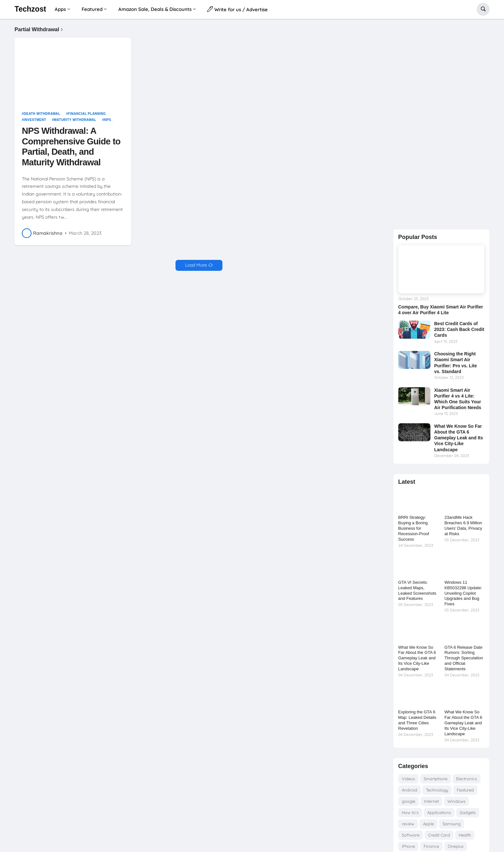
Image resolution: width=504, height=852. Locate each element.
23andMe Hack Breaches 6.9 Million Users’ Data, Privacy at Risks (463, 526)
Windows (456, 801)
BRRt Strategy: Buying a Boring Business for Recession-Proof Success (414, 528)
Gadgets (468, 812)
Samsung (452, 824)
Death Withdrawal (42, 116)
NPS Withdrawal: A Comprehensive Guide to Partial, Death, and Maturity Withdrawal (71, 149)
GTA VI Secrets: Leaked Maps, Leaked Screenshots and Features (417, 591)
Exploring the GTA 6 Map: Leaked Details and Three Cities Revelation (417, 720)
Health (465, 835)
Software (411, 835)
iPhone (408, 846)
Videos (408, 779)
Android (410, 790)
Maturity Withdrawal (75, 122)
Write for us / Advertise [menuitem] (238, 9)
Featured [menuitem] (92, 9)
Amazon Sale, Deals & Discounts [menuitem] (155, 9)
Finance (431, 846)
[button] (483, 9)
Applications (439, 812)
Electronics (467, 779)
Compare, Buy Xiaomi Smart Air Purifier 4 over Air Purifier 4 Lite (441, 310)
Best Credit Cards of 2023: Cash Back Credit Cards (459, 329)
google (409, 801)
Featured (465, 790)
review (408, 824)
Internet (431, 801)
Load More (196, 268)
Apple (428, 824)
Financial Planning (87, 116)
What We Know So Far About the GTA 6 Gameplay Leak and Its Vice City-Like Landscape (459, 438)
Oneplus (456, 846)
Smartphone (436, 779)
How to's (410, 812)
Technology (437, 790)
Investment (35, 122)
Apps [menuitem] (60, 9)
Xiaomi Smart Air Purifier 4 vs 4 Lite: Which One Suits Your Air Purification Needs (458, 399)
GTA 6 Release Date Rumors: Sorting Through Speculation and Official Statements (464, 658)
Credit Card (439, 835)
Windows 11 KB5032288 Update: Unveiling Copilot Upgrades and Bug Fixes (463, 593)
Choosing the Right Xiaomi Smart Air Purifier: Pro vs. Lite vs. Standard (456, 363)
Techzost (30, 9)
